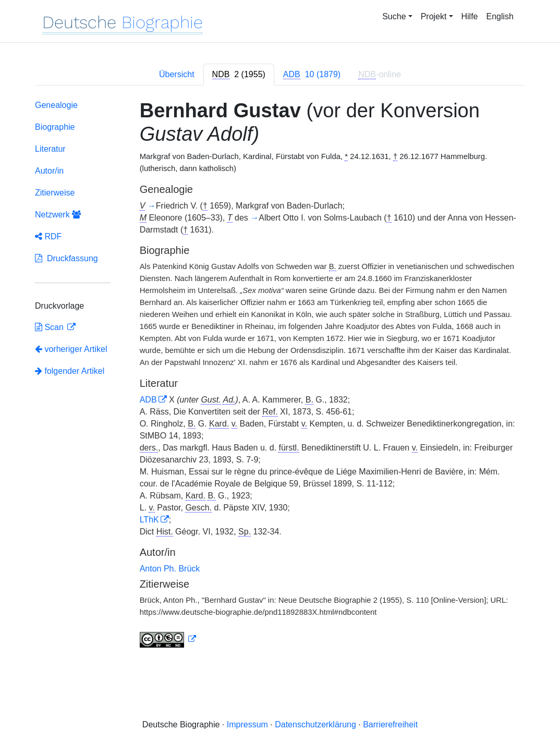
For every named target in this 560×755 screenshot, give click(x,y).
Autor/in (49, 171)
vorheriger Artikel (71, 349)
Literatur (50, 149)
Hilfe (470, 16)
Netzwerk (58, 215)
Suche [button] (394, 16)
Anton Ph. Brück (170, 569)
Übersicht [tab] (177, 74)
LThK (149, 520)
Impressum (247, 724)
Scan (50, 327)
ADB (148, 400)
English (500, 16)
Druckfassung (66, 258)
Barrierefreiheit (390, 724)
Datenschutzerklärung (315, 724)
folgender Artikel (70, 371)
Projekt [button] (434, 16)
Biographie (55, 127)
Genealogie (56, 105)
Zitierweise (55, 193)
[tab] (239, 75)
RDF (48, 236)
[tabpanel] (280, 376)
